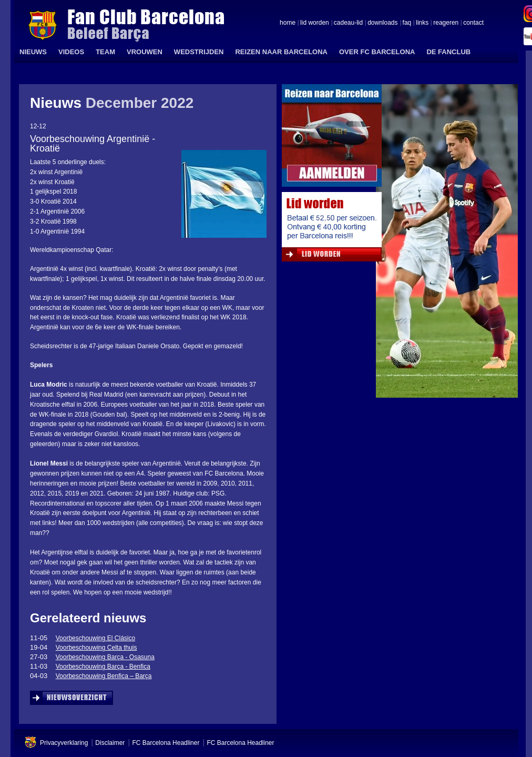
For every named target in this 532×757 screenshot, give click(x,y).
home (288, 23)
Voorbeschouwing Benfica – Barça (104, 676)
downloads (382, 23)
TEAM (105, 52)
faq (407, 23)
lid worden (315, 23)
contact (473, 23)
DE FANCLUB (448, 52)
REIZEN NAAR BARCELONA (281, 52)
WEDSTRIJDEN (199, 52)
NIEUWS (33, 52)
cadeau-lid (348, 23)
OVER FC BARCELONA (377, 52)
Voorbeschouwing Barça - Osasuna (105, 657)
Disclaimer (110, 743)
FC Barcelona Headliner (166, 743)
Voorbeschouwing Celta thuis (96, 648)
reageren (446, 23)
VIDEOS (71, 52)
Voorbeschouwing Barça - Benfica (103, 667)
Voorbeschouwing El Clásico (95, 638)
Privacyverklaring (64, 743)
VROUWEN (145, 52)
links (422, 23)
